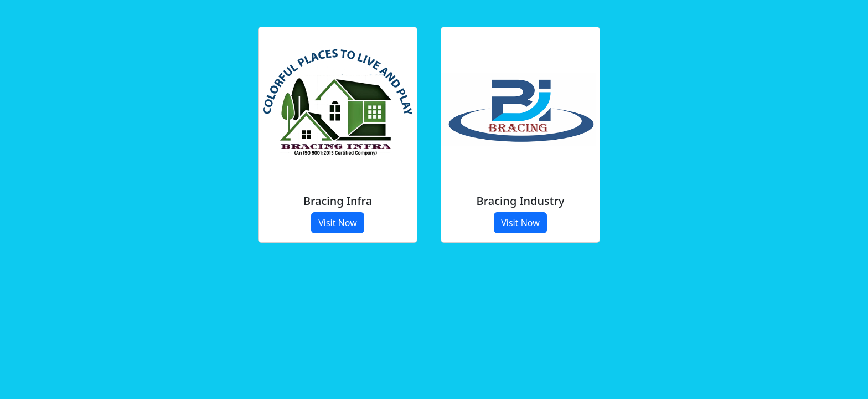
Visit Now (338, 223)
